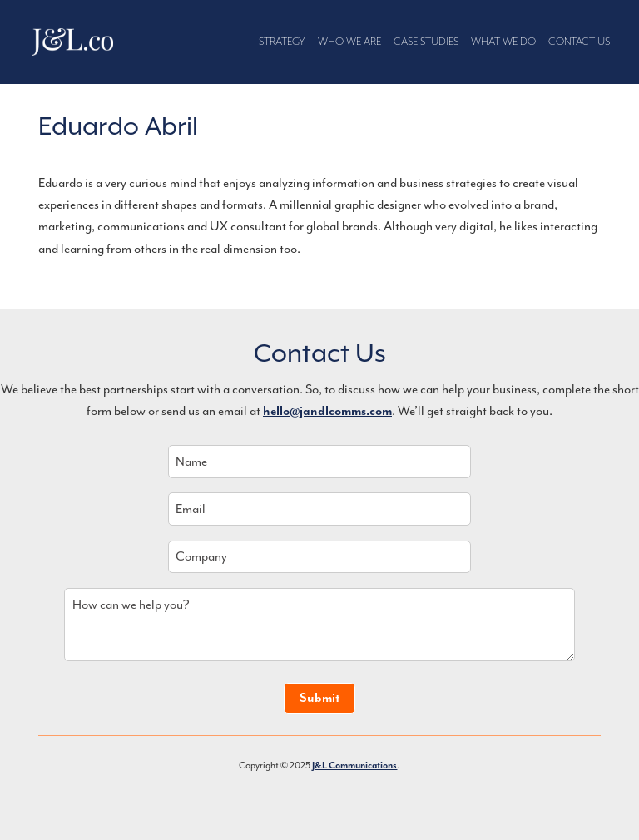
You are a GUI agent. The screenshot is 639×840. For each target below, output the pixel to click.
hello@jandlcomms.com (327, 411)
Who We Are (349, 42)
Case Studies (426, 42)
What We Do (503, 42)
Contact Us (579, 42)
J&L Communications (73, 42)
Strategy (282, 42)
